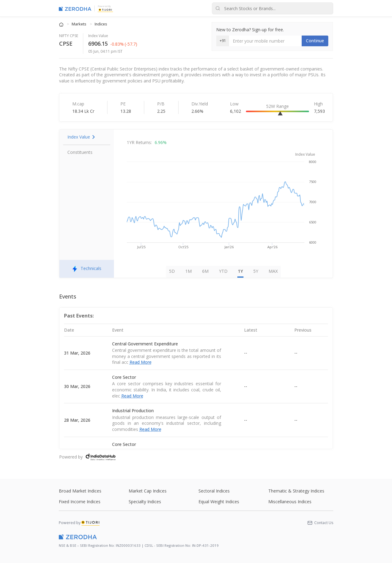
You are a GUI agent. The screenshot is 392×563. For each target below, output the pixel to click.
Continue (315, 41)
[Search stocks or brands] (273, 8)
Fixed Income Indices (80, 502)
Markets (79, 24)
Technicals (87, 269)
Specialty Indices (145, 502)
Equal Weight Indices (219, 502)
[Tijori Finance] (105, 9)
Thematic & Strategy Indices (296, 491)
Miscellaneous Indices (290, 502)
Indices (101, 24)
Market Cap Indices (148, 491)
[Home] (62, 24)
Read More (141, 362)
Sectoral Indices (214, 491)
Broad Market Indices (80, 491)
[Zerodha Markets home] (75, 8)
